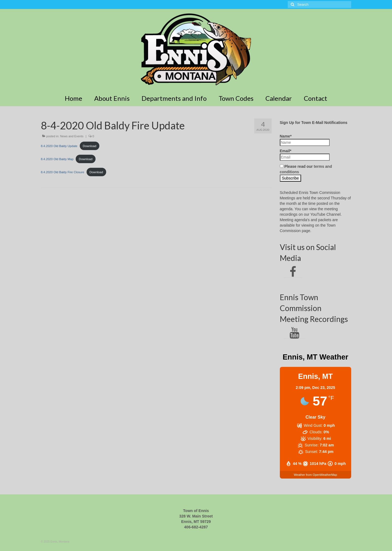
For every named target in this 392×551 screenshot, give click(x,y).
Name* (305, 140)
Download (90, 146)
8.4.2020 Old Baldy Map (57, 159)
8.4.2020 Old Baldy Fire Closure (62, 172)
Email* (305, 155)
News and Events (72, 136)
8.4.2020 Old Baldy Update (59, 146)
